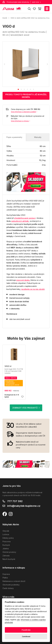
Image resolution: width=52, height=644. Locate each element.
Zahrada (6, 556)
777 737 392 (15, 501)
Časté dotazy (8, 588)
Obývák (6, 531)
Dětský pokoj (8, 538)
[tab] (18, 89)
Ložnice (6, 534)
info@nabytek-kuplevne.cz (24, 506)
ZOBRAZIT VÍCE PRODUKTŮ (26, 408)
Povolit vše (26, 630)
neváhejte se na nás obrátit (33, 289)
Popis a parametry (14, 137)
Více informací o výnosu (20, 121)
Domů (5, 18)
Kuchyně (6, 545)
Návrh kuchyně (9, 559)
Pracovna (7, 541)
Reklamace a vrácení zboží (14, 581)
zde (18, 620)
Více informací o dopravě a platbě (24, 112)
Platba (5, 578)
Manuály (38, 137)
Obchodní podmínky (11, 585)
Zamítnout (26, 636)
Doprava (6, 574)
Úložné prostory (9, 552)
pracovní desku (23, 280)
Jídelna (6, 549)
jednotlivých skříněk (20, 221)
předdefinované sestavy (25, 218)
